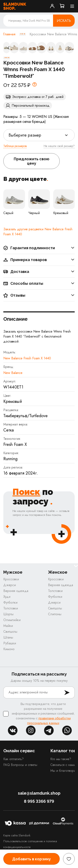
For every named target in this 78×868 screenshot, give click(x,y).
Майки (8, 626)
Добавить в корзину (32, 859)
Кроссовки (11, 579)
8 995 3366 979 (39, 801)
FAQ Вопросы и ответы (20, 765)
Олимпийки (12, 620)
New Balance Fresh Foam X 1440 (27, 358)
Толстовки (11, 608)
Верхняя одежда (16, 591)
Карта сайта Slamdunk (17, 835)
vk (13, 730)
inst (31, 730)
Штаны (8, 637)
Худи (7, 597)
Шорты (8, 614)
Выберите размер (25, 135)
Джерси (10, 585)
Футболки (10, 602)
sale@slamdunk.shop (39, 793)
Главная (9, 34)
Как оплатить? (14, 759)
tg (49, 730)
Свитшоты (10, 632)
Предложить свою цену (32, 161)
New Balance (13, 373)
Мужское (13, 572)
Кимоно (9, 649)
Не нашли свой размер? (59, 146)
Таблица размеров (15, 146)
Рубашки (10, 643)
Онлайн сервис (19, 751)
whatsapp (67, 730)
